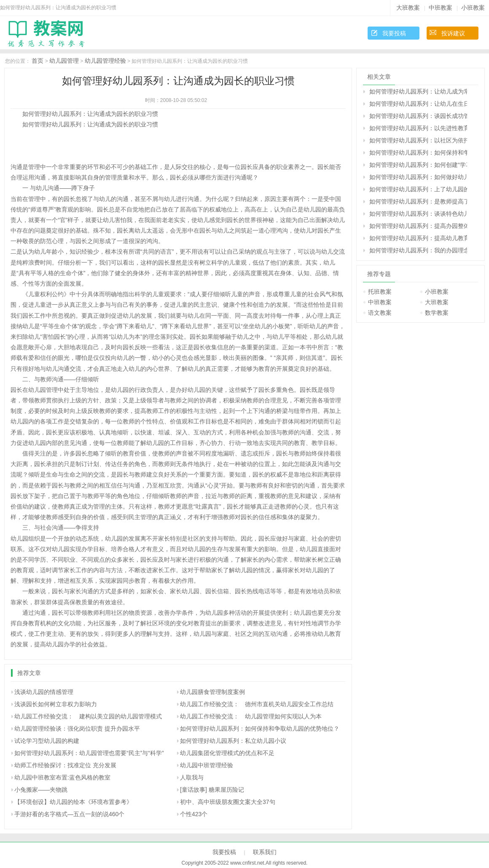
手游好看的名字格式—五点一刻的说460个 (69, 814)
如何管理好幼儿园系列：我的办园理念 (418, 250)
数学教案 (437, 313)
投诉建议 (453, 33)
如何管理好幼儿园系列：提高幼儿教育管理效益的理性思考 (418, 238)
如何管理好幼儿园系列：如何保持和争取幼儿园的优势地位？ (260, 729)
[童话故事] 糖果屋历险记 (212, 790)
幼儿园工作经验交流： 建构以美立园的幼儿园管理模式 (88, 716)
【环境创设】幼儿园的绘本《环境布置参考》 (73, 802)
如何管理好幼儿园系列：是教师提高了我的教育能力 (418, 201)
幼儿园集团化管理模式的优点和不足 (227, 753)
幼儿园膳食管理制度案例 (212, 692)
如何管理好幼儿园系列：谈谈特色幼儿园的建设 (418, 214)
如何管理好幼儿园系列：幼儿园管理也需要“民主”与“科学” (89, 753)
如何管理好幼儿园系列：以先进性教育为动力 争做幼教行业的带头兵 (418, 128)
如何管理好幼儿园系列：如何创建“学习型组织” (418, 165)
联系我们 (265, 852)
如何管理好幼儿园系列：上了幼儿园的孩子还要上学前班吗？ (418, 189)
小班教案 (473, 8)
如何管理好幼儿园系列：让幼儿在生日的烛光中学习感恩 (418, 104)
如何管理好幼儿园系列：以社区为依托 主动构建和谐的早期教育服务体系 (418, 140)
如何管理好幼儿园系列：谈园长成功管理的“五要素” (418, 116)
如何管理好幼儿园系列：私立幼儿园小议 (233, 741)
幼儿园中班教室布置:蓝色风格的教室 (62, 777)
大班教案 (408, 8)
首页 (38, 61)
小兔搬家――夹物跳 (41, 790)
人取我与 (192, 777)
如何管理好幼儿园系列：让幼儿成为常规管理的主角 (418, 91)
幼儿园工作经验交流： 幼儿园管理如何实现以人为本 (251, 716)
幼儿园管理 (64, 61)
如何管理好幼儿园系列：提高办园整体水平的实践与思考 (418, 226)
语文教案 (380, 313)
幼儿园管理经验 (105, 61)
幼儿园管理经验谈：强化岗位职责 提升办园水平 (77, 729)
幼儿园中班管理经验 (207, 765)
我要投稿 (394, 33)
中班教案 (441, 8)
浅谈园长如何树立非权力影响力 (56, 704)
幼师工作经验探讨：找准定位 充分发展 (65, 765)
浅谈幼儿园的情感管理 (44, 692)
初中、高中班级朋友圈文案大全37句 (228, 802)
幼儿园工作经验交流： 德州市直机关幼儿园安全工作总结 (257, 704)
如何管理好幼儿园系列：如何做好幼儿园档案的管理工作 (418, 177)
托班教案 (380, 292)
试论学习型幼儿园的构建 (47, 741)
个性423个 (194, 814)
